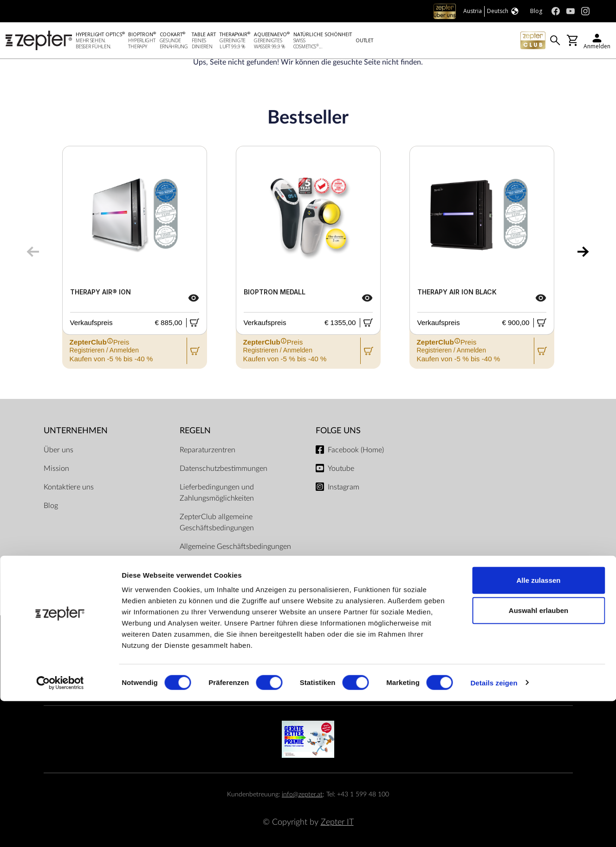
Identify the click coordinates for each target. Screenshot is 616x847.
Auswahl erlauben (538, 757)
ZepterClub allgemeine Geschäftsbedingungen (217, 522)
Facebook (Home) (356, 450)
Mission (56, 469)
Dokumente (198, 565)
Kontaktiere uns (69, 487)
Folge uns (338, 431)
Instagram (344, 487)
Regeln (195, 431)
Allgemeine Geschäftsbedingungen (235, 547)
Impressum (197, 584)
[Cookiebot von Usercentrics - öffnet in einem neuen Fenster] (60, 829)
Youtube (341, 469)
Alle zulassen (538, 726)
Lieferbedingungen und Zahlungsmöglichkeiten (217, 493)
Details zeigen (494, 829)
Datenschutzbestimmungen (224, 469)
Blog (51, 506)
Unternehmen (76, 431)
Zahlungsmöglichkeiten (308, 647)
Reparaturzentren (207, 450)
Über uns (58, 450)
